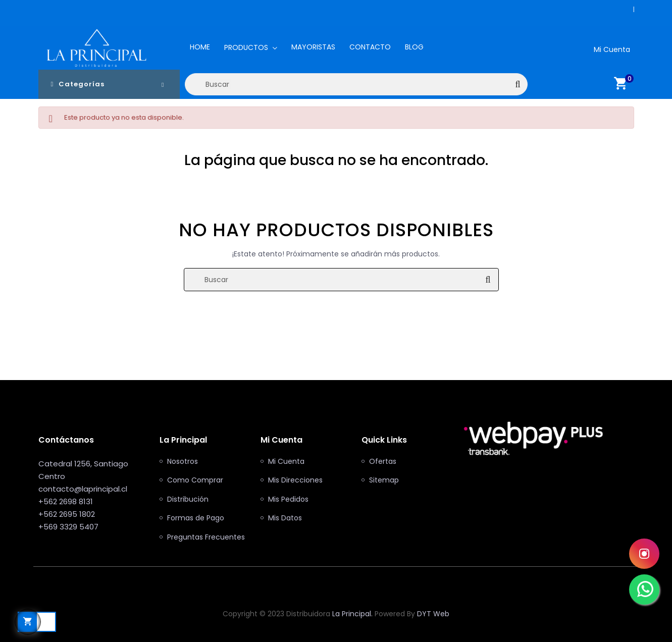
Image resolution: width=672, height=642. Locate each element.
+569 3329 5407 (68, 527)
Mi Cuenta (286, 462)
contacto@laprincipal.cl (83, 489)
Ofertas (383, 462)
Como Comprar (195, 480)
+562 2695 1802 (67, 514)
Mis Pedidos (288, 500)
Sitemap (384, 480)
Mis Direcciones (295, 480)
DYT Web (433, 614)
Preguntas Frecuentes (206, 538)
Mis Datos (285, 518)
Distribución (188, 500)
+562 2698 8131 (631, 9)
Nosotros (183, 462)
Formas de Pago (196, 518)
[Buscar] (356, 84)
